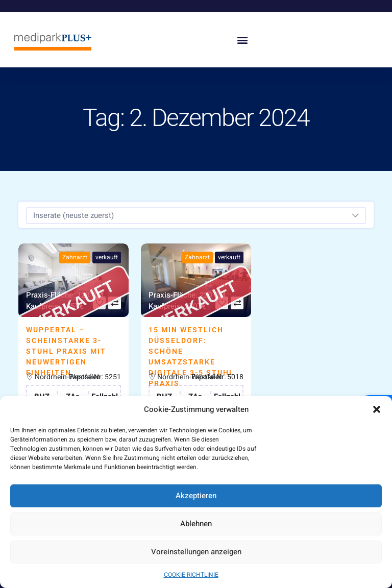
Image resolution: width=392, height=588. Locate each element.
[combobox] (196, 215)
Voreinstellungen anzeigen (196, 552)
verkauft (107, 257)
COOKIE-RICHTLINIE (191, 575)
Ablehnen (196, 524)
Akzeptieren (196, 496)
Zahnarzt (75, 257)
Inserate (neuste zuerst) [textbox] (73, 215)
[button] (377, 409)
